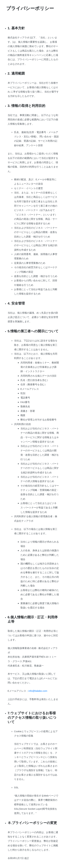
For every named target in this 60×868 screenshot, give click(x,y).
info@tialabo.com (38, 691)
